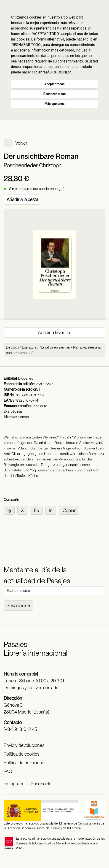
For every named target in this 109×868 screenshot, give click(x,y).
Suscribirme (18, 606)
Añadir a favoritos (55, 333)
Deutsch (12, 347)
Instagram (13, 784)
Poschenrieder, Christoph (33, 165)
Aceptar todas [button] (55, 84)
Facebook (41, 784)
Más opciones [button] (55, 104)
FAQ (8, 771)
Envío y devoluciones (24, 745)
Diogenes (26, 378)
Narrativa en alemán (55, 347)
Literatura (29, 347)
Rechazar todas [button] (54, 94)
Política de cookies (21, 754)
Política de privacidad (24, 763)
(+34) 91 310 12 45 (20, 729)
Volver (16, 143)
